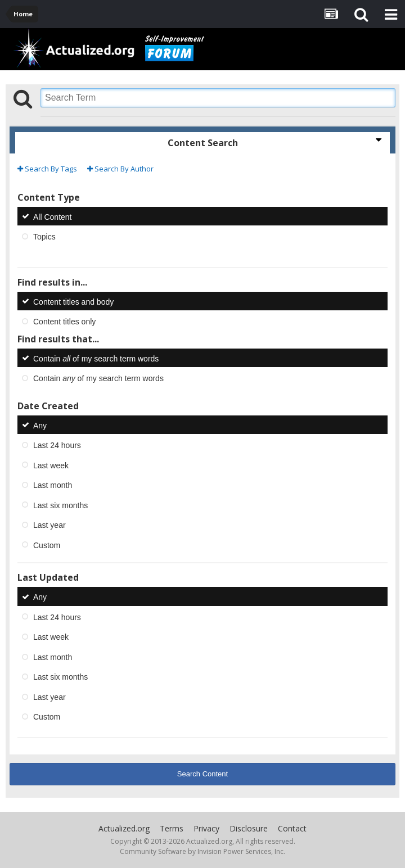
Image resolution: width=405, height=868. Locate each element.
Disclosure (249, 828)
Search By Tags (47, 169)
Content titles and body (73, 301)
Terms (172, 828)
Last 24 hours (57, 445)
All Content (52, 216)
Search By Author (120, 169)
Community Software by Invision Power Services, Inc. (202, 851)
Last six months (60, 505)
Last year (49, 525)
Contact (292, 828)
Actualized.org (124, 828)
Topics (44, 237)
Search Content (202, 774)
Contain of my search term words (96, 358)
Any (40, 425)
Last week (51, 465)
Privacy (206, 828)
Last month (53, 485)
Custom (47, 545)
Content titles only (64, 322)
